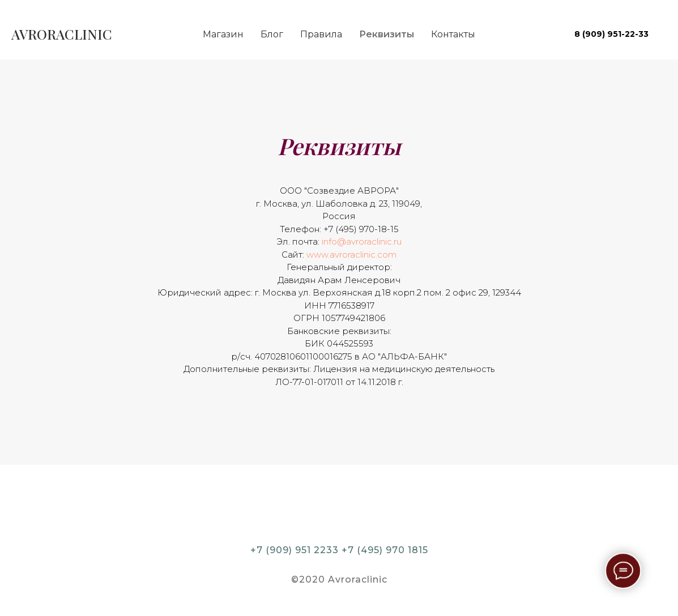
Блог (272, 34)
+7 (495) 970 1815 (385, 550)
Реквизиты (387, 34)
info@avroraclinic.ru (362, 241)
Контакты (453, 34)
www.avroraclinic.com (351, 254)
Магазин (223, 34)
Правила (321, 34)
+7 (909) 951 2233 (295, 550)
